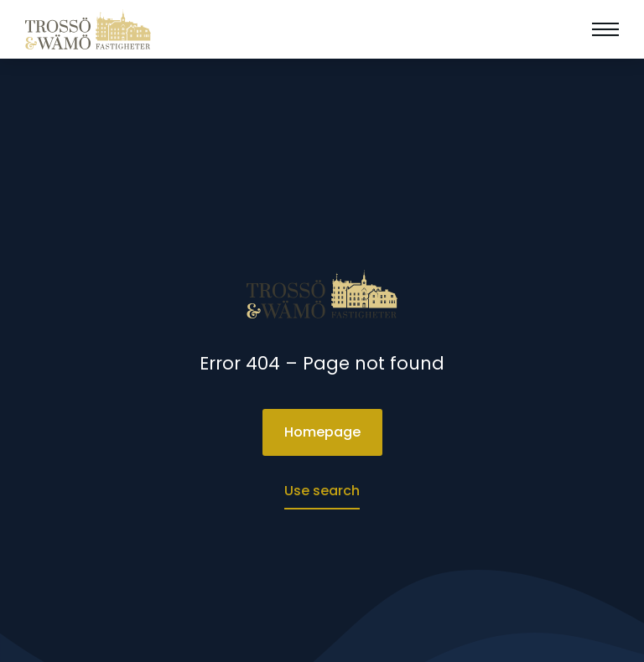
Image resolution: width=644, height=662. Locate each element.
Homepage (322, 432)
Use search (322, 491)
